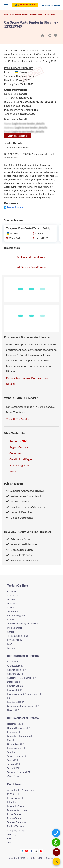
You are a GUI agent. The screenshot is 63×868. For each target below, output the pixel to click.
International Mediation (22, 544)
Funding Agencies (20, 465)
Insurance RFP (15, 732)
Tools (10, 842)
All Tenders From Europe (32, 267)
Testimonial (13, 611)
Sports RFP (13, 760)
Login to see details (17, 136)
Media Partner (15, 628)
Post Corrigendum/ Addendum (26, 507)
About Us (12, 591)
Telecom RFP (14, 764)
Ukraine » (33, 15)
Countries (15, 453)
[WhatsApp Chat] (57, 842)
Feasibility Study (16, 806)
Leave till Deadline (19, 512)
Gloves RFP (13, 710)
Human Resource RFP (18, 728)
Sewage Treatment (17, 756)
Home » (8, 15)
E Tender (12, 802)
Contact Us (13, 595)
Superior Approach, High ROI (25, 491)
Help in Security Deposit (22, 560)
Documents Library (17, 810)
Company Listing (16, 830)
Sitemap (11, 648)
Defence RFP (14, 682)
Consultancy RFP (16, 674)
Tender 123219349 (47, 15)
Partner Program (16, 615)
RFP (9, 838)
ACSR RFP (13, 662)
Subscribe (12, 603)
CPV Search (13, 794)
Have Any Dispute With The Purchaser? (28, 532)
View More (13, 776)
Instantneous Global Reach (24, 496)
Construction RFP (16, 670)
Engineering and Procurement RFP (25, 694)
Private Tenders (15, 818)
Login (46, 5)
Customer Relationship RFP (22, 678)
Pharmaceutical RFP (18, 748)
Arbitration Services (20, 539)
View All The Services (18, 419)
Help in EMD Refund (20, 555)
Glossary (12, 834)
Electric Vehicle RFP (18, 686)
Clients (11, 607)
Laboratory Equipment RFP (21, 736)
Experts (11, 620)
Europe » (25, 15)
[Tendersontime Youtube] (27, 851)
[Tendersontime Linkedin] (22, 851)
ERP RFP (12, 698)
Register (56, 5)
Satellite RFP (14, 752)
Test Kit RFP (13, 768)
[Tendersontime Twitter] (36, 851)
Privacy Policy (15, 640)
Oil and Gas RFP (15, 744)
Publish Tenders (14, 484)
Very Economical (18, 501)
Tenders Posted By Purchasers (23, 624)
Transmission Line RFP (19, 772)
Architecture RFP (16, 666)
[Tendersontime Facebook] (32, 851)
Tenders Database (16, 822)
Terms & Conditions (17, 636)
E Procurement (15, 798)
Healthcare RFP (15, 724)
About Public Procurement (21, 790)
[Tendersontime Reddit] (41, 851)
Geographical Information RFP (23, 706)
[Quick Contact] (57, 833)
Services (11, 599)
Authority (18, 441)
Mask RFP (12, 740)
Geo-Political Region (21, 459)
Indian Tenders (15, 814)
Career (11, 632)
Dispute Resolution (19, 550)
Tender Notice (15, 207)
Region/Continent (20, 447)
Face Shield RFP (15, 702)
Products (15, 471)
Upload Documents (19, 518)
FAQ (9, 644)
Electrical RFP (14, 690)
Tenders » (16, 15)
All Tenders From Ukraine (32, 257)
